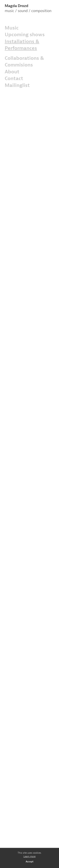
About (12, 72)
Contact (14, 78)
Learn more (29, 856)
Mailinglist (17, 85)
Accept (30, 861)
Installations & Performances (22, 45)
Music (12, 28)
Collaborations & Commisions (24, 61)
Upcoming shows (25, 34)
